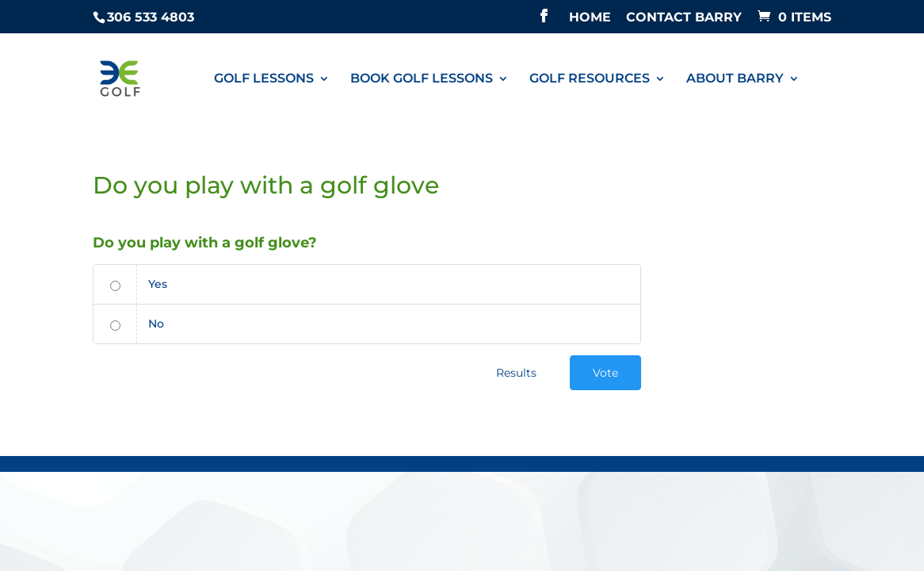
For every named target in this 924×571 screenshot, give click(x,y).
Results (516, 373)
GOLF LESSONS (264, 79)
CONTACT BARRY (684, 18)
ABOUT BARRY (735, 79)
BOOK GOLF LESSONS (422, 79)
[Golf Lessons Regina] (123, 77)
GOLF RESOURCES (590, 79)
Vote (605, 373)
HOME (590, 18)
